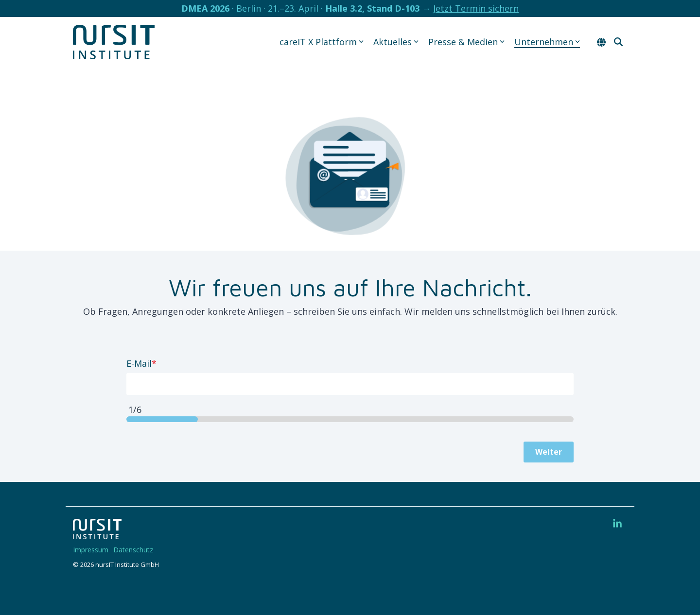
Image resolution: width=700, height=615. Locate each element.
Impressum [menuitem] (91, 550)
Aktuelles (396, 42)
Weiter (549, 452)
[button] (617, 524)
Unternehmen (547, 42)
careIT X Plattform (322, 42)
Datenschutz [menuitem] (133, 550)
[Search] (618, 42)
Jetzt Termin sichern (476, 8)
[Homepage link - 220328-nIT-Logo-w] (97, 534)
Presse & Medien (466, 42)
